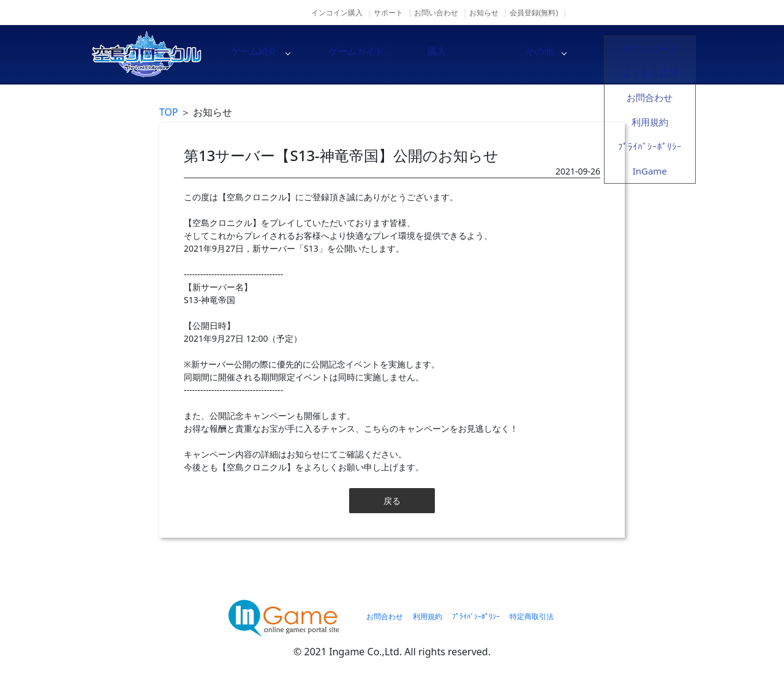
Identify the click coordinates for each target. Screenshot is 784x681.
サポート (388, 13)
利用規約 (428, 616)
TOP (169, 112)
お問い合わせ (436, 13)
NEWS (245, 54)
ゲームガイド (453, 54)
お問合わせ (385, 616)
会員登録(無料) (534, 13)
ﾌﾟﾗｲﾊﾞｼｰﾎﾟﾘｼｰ (476, 616)
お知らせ (484, 13)
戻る (392, 501)
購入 (557, 54)
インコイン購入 (337, 13)
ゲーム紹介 (349, 54)
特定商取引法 (532, 616)
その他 (661, 54)
